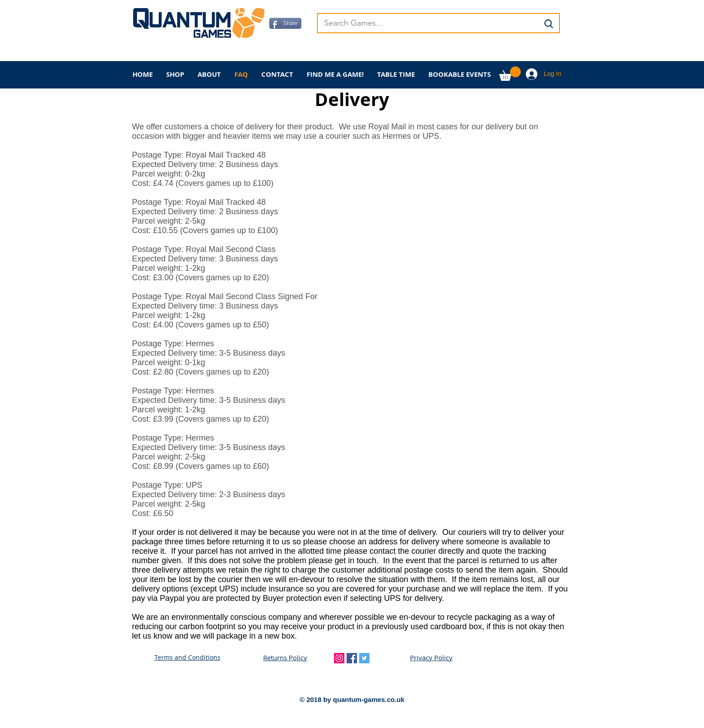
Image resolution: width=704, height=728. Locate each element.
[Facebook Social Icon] (352, 658)
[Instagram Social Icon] (339, 658)
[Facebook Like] (326, 52)
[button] (510, 74)
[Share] (285, 23)
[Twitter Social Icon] (364, 658)
